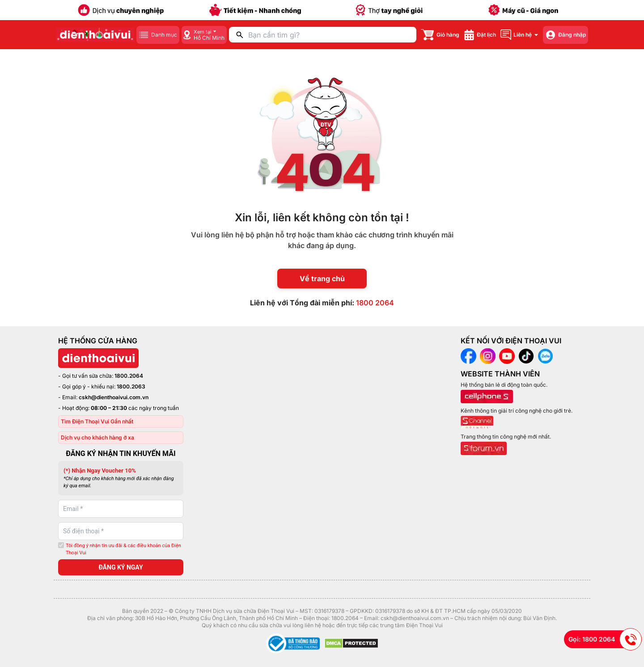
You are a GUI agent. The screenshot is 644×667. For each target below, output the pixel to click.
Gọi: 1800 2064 (605, 639)
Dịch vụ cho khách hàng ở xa (97, 437)
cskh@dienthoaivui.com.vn (114, 397)
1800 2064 (375, 303)
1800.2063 (131, 386)
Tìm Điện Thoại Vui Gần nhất (97, 421)
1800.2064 (129, 376)
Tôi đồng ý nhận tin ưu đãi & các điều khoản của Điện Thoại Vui (123, 549)
